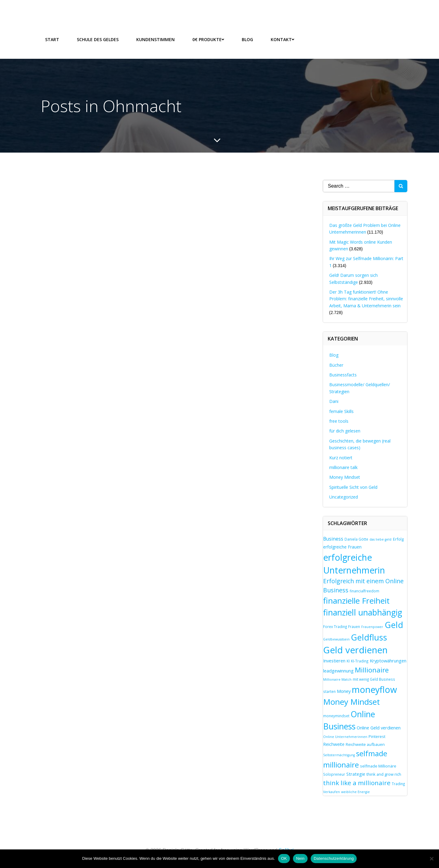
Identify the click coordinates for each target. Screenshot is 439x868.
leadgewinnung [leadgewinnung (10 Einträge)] (338, 671)
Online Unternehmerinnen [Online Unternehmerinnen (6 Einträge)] (345, 737)
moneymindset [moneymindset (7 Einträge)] (336, 716)
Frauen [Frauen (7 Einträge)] (354, 626)
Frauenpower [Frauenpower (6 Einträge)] (372, 627)
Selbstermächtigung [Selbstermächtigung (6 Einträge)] (339, 755)
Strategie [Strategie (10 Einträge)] (356, 774)
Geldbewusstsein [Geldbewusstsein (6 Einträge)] (336, 639)
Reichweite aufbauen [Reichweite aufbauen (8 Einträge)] (365, 744)
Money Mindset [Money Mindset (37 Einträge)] (352, 702)
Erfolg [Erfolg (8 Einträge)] (398, 539)
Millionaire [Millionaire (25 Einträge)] (372, 670)
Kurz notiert (341, 458)
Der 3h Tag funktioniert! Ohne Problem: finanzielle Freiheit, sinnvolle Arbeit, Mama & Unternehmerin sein (366, 299)
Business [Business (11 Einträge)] (333, 539)
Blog (247, 39)
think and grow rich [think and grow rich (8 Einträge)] (384, 774)
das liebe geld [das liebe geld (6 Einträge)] (380, 539)
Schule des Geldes (98, 39)
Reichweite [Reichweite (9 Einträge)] (334, 744)
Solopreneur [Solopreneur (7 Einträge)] (334, 774)
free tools (339, 421)
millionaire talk (343, 467)
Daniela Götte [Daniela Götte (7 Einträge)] (356, 539)
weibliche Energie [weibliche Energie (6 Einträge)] (355, 792)
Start (52, 39)
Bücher (336, 365)
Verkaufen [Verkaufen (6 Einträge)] (332, 792)
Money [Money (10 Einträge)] (344, 691)
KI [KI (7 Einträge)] (348, 661)
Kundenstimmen (155, 39)
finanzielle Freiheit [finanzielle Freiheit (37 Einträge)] (356, 601)
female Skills (341, 411)
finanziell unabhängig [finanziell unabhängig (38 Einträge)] (363, 612)
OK (284, 858)
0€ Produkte (208, 39)
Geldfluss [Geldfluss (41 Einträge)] (369, 637)
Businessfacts (343, 375)
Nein (300, 858)
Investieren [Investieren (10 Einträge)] (334, 661)
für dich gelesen (345, 431)
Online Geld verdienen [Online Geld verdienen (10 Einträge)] (379, 728)
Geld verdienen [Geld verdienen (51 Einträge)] (355, 650)
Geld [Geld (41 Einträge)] (394, 625)
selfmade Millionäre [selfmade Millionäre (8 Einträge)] (378, 766)
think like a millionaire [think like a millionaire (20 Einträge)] (357, 783)
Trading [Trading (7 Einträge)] (398, 784)
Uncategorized (344, 497)
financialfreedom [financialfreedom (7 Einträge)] (364, 591)
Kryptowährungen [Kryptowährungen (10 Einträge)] (388, 661)
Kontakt (282, 39)
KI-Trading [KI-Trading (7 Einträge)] (360, 661)
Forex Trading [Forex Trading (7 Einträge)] (335, 626)
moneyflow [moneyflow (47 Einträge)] (374, 690)
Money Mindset (345, 477)
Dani (334, 401)
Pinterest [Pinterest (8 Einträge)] (377, 736)
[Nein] (431, 859)
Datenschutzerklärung (334, 858)
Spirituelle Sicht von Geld (353, 487)
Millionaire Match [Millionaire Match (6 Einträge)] (337, 679)
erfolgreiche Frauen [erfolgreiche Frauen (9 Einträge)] (342, 547)
